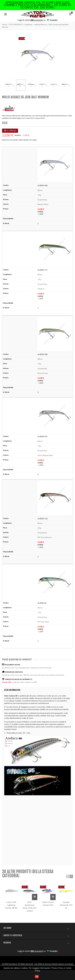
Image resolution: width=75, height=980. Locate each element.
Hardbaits (29, 25)
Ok (37, 977)
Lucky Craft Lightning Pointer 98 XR (14, 910)
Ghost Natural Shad (45, 455)
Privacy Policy (57, 968)
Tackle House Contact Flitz (61, 910)
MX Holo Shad (43, 622)
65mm (40, 190)
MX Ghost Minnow (45, 537)
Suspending (42, 200)
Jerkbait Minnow (41, 25)
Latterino (41, 289)
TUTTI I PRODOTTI (16, 25)
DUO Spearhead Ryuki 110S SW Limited (37, 911)
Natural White (43, 204)
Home (4, 25)
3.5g (39, 195)
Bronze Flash (43, 373)
